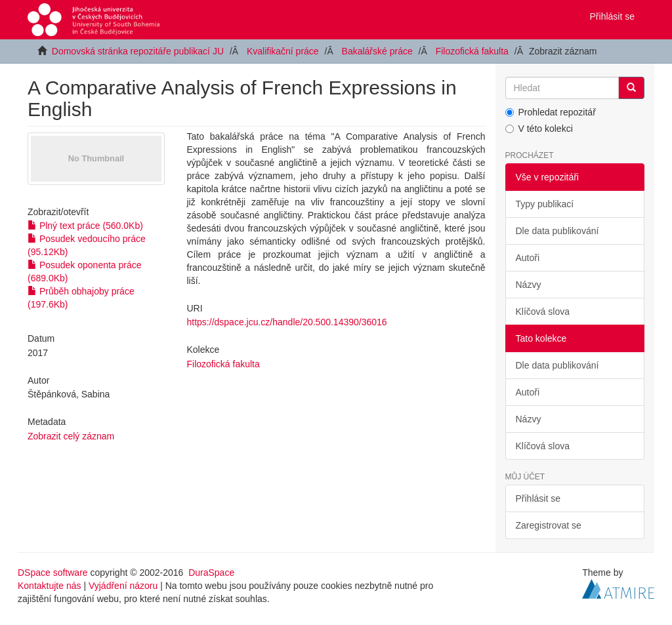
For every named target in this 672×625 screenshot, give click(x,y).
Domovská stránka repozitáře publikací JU (138, 51)
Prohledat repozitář (551, 112)
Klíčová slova (543, 312)
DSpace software (53, 573)
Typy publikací (545, 204)
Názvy (529, 285)
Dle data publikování (557, 231)
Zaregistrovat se (549, 525)
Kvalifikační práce (283, 51)
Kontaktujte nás (50, 586)
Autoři (528, 258)
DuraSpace (211, 573)
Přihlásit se (538, 498)
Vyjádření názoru (123, 586)
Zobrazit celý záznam (71, 436)
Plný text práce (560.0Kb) (85, 226)
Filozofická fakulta (472, 51)
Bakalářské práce (377, 51)
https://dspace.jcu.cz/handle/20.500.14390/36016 (287, 322)
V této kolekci (539, 129)
